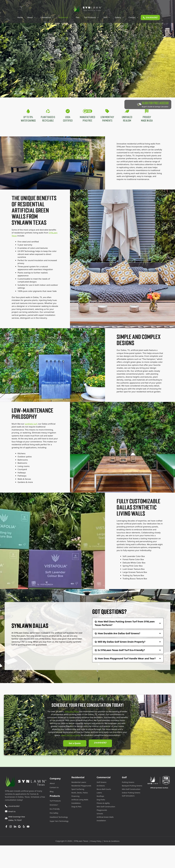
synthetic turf (31, 425)
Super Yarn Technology (59, 821)
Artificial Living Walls (80, 800)
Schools (100, 814)
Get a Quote (75, 744)
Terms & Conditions (112, 841)
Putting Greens (128, 782)
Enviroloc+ (54, 805)
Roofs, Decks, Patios (80, 793)
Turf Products (93, 17)
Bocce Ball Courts (104, 789)
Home (20, 17)
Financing (75, 796)
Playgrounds (102, 810)
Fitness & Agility (103, 803)
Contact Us (54, 788)
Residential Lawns (79, 782)
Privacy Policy (96, 841)
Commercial (48, 17)
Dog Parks (101, 800)
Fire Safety (54, 813)
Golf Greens (102, 782)
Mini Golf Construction (106, 807)
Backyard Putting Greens (132, 786)
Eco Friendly (55, 809)
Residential (66, 17)
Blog (52, 792)
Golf (108, 17)
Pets (78, 17)
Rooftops (100, 796)
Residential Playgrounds (81, 786)
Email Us (12, 812)
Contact (135, 17)
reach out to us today (71, 737)
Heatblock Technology (59, 817)
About (33, 17)
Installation (76, 803)
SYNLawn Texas (72, 713)
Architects (101, 786)
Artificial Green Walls (105, 817)
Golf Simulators (128, 796)
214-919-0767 (100, 744)
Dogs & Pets (76, 807)
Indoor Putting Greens (131, 793)
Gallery (121, 17)
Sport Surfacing (78, 789)
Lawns (99, 793)
